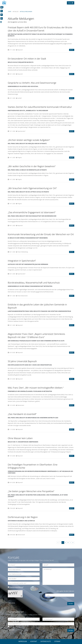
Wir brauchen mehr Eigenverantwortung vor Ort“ (32, 188)
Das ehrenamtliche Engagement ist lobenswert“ (32, 212)
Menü (71, 3)
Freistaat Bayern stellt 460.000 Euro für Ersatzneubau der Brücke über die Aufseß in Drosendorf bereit (40, 29)
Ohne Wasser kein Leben (20, 438)
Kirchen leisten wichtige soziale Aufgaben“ (29, 140)
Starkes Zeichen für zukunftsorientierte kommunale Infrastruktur (40, 107)
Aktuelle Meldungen (26, 12)
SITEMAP (57, 641)
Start (10, 12)
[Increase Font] (2, 15)
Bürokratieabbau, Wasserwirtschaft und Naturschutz (34, 283)
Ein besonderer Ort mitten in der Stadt (27, 59)
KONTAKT (34, 641)
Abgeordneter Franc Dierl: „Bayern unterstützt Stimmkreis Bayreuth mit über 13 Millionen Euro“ (36, 336)
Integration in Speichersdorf (22, 261)
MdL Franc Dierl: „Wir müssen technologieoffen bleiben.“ (36, 388)
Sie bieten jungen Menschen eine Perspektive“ (31, 491)
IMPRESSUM (23, 641)
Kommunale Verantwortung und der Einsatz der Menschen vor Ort (41, 234)
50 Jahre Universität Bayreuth (22, 361)
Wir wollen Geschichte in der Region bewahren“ (32, 166)
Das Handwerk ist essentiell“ (22, 414)
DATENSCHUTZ (46, 641)
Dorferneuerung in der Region (23, 517)
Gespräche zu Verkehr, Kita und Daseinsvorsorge (32, 83)
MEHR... (72, 50)
